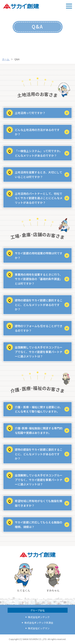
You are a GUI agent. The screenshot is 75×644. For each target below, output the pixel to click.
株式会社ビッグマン (39, 628)
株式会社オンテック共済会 (39, 623)
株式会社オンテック (39, 617)
